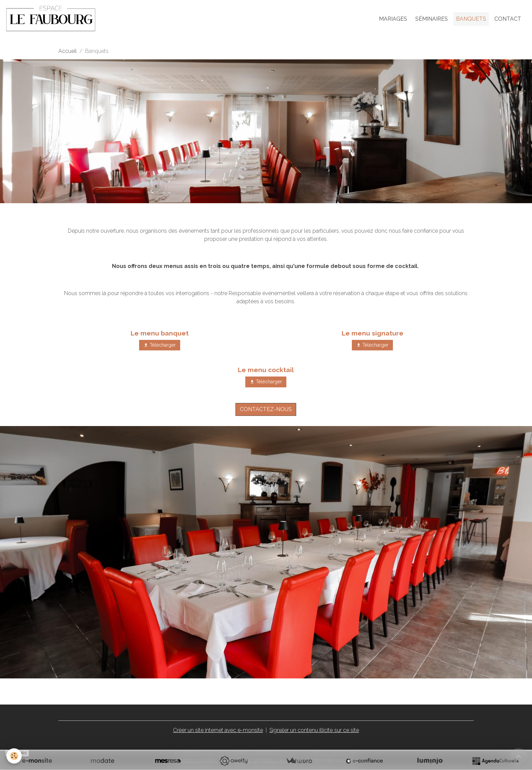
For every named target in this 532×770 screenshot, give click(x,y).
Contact (508, 19)
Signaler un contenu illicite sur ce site (314, 730)
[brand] (52, 19)
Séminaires (432, 19)
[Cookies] (14, 756)
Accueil (68, 51)
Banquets (471, 19)
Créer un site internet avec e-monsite (218, 730)
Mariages (393, 19)
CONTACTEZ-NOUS (266, 409)
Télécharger (160, 345)
